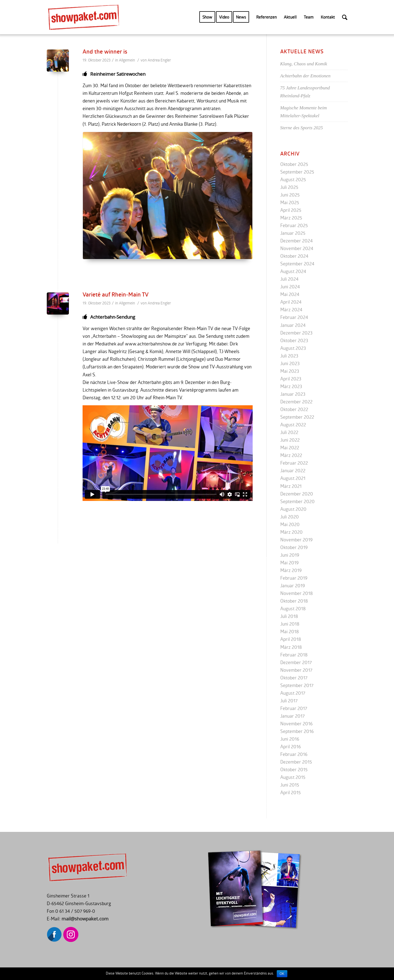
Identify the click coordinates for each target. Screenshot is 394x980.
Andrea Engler (159, 60)
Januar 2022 (293, 470)
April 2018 (291, 639)
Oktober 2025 (294, 164)
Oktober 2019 (294, 547)
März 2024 (291, 309)
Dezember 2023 (296, 333)
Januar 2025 (293, 233)
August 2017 (293, 693)
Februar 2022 (294, 463)
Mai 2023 (290, 371)
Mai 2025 (290, 202)
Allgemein (127, 60)
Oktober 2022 (294, 409)
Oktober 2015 (294, 769)
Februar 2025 (294, 225)
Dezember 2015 (296, 762)
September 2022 (297, 417)
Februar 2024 (294, 317)
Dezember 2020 (297, 494)
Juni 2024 (290, 287)
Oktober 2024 (294, 256)
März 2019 (291, 570)
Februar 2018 (294, 655)
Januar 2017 (292, 716)
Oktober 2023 (294, 340)
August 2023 (293, 348)
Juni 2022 (290, 440)
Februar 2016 (294, 754)
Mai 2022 (290, 448)
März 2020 (291, 532)
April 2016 (291, 746)
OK (282, 974)
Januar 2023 (293, 394)
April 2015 (291, 792)
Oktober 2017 (294, 678)
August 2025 (293, 179)
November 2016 (296, 724)
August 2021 (293, 478)
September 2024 (297, 264)
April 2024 (291, 302)
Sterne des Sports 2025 (302, 128)
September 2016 (297, 731)
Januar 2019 (293, 586)
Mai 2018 (290, 631)
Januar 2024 (293, 325)
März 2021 (291, 486)
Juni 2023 (290, 363)
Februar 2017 (294, 708)
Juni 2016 (290, 739)
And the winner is (105, 51)
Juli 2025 (289, 187)
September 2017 (297, 685)
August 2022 (293, 425)
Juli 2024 (289, 279)
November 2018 (297, 593)
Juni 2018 (290, 624)
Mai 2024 (290, 294)
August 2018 (293, 608)
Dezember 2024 (297, 241)
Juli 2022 (289, 432)
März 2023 (291, 386)
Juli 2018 (289, 616)
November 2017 (296, 670)
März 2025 (291, 218)
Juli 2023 (289, 356)
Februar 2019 (294, 578)
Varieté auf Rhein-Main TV (116, 294)
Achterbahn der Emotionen (305, 76)
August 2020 (293, 509)
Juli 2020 (290, 517)
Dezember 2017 (296, 662)
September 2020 (297, 501)
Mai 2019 (289, 563)
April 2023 (291, 379)
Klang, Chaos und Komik (304, 64)
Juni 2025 (290, 195)
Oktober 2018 (294, 601)
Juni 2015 (290, 785)
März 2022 (291, 455)
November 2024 (297, 248)
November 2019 (296, 540)
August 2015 (293, 777)
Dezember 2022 (296, 402)
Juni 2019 (290, 555)
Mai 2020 (290, 524)
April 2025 (291, 210)
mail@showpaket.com (85, 919)
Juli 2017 (289, 701)
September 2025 (297, 172)
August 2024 (293, 271)
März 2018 (291, 647)
